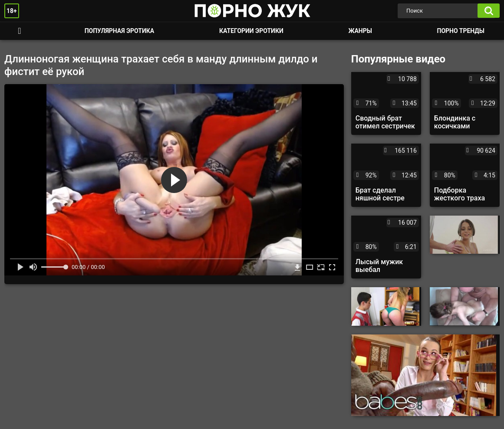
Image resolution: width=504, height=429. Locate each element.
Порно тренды (461, 31)
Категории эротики (251, 31)
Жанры (360, 31)
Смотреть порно (20, 31)
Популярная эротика (120, 31)
